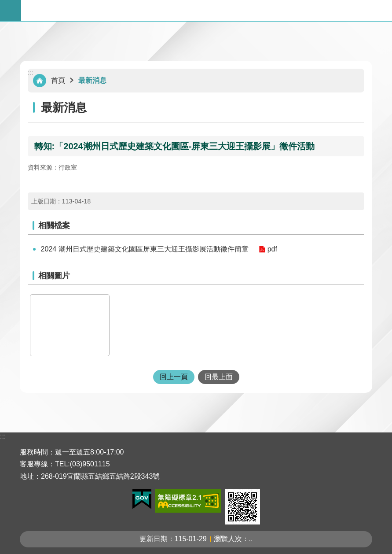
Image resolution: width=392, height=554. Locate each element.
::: (31, 72)
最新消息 (92, 80)
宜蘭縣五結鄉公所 (207, 11)
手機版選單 (11, 11)
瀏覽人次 (228, 539)
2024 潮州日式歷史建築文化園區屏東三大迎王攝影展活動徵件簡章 (145, 249)
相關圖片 (54, 276)
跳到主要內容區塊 (5, 5)
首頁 (58, 80)
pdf (272, 249)
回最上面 (219, 377)
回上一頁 (174, 377)
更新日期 (154, 539)
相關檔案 (54, 225)
